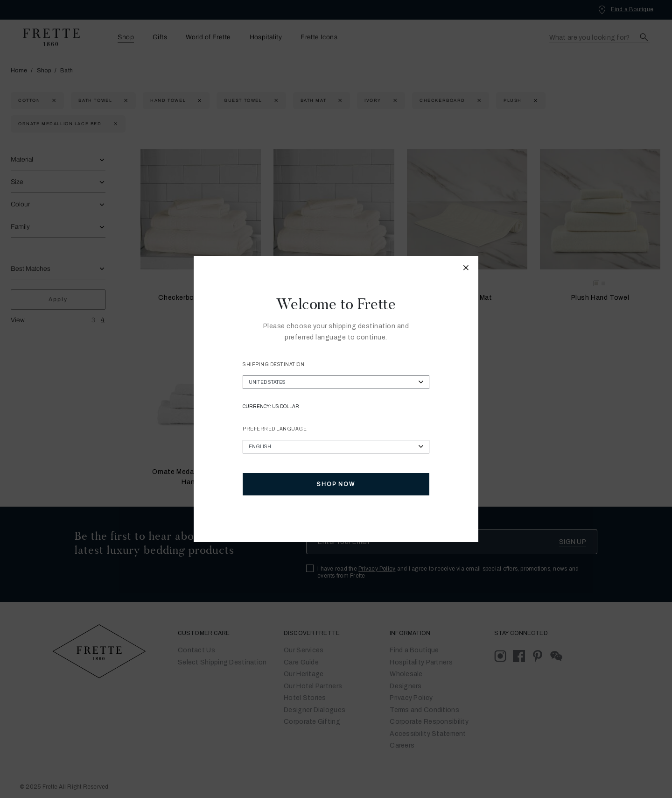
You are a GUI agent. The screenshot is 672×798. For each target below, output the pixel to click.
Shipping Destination (273, 364)
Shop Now (336, 484)
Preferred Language (275, 429)
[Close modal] (466, 269)
